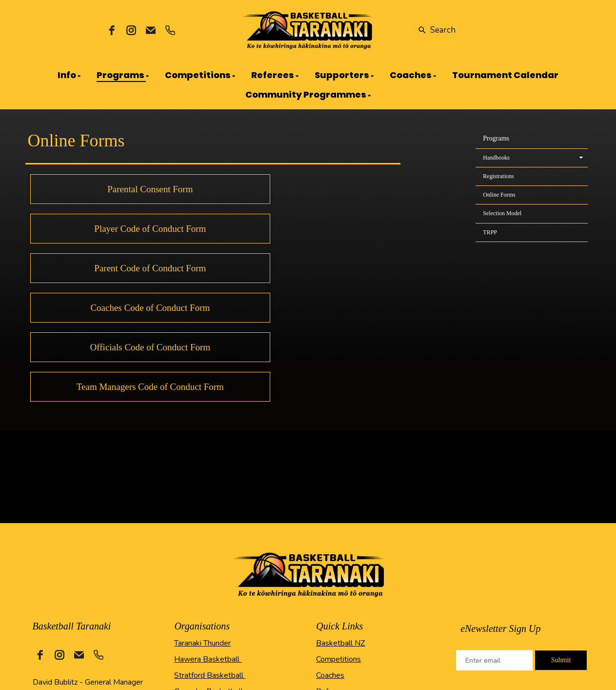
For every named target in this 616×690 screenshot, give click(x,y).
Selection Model (502, 213)
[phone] (170, 30)
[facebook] (112, 30)
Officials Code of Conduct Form (150, 347)
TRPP (490, 232)
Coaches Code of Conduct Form (150, 308)
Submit (561, 660)
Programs (496, 138)
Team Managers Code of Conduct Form (150, 387)
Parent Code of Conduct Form (150, 268)
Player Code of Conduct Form (150, 229)
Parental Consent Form (150, 189)
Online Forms (499, 195)
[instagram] (131, 30)
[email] (151, 30)
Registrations (498, 176)
